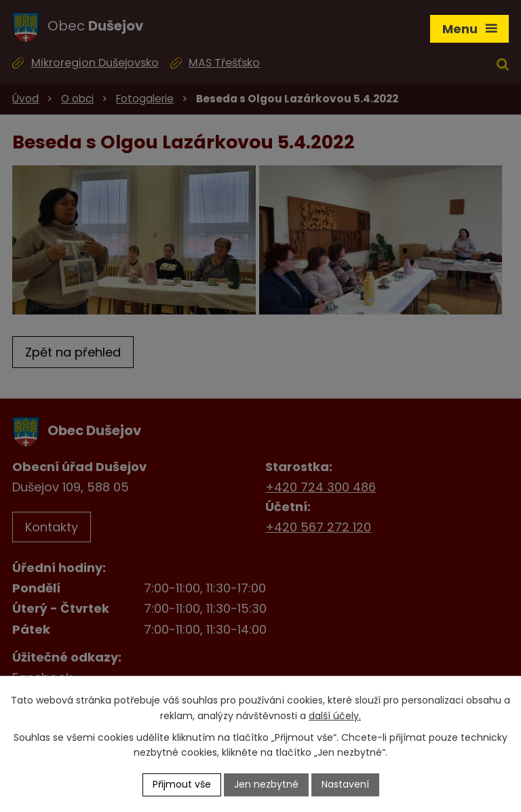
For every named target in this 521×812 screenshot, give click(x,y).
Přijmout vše (182, 784)
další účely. (335, 716)
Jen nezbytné (266, 784)
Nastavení (345, 784)
